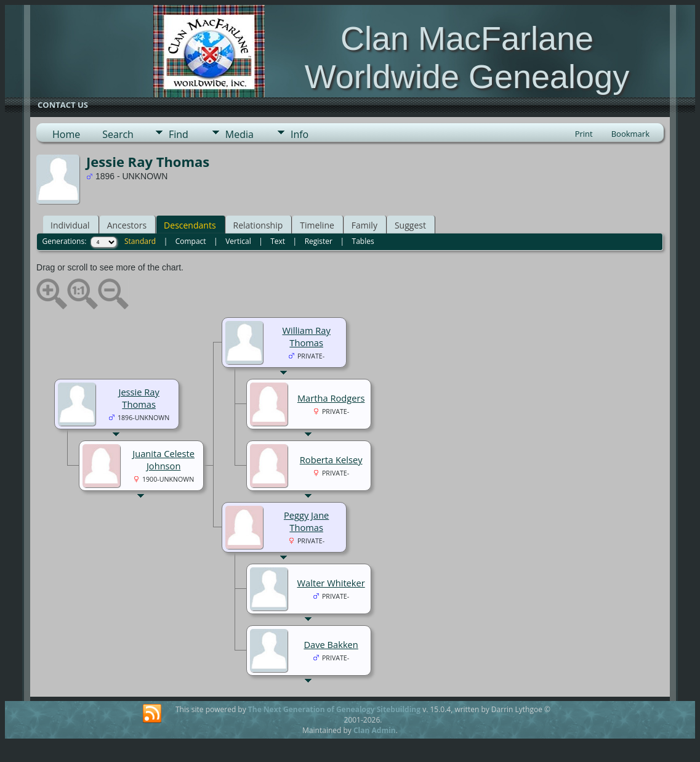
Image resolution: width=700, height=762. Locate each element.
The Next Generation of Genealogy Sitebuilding (334, 709)
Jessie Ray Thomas (139, 398)
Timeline (317, 225)
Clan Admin (375, 730)
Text (278, 241)
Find (179, 134)
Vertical (238, 241)
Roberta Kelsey (331, 460)
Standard (140, 241)
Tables (363, 241)
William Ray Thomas (306, 336)
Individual (70, 225)
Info (300, 134)
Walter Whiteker (331, 583)
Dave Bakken (331, 644)
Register (319, 241)
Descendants (190, 225)
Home (66, 134)
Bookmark (630, 134)
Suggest (410, 225)
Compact (191, 241)
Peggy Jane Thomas (306, 521)
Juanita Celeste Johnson (163, 460)
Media (239, 134)
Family (364, 225)
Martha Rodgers (331, 398)
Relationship (258, 225)
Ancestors (127, 225)
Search (118, 134)
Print (584, 134)
